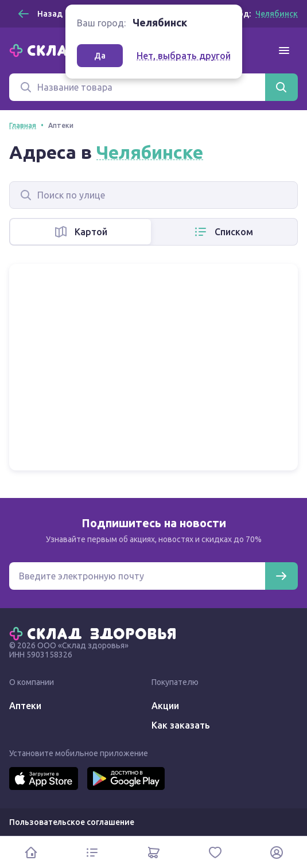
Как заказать (181, 725)
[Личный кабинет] (276, 852)
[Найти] (281, 87)
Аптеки (25, 706)
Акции (165, 706)
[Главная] (95, 633)
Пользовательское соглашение (72, 822)
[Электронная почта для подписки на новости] (137, 576)
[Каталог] (92, 852)
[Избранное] (215, 852)
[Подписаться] (281, 576)
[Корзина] (153, 852)
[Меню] (284, 50)
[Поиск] (137, 87)
